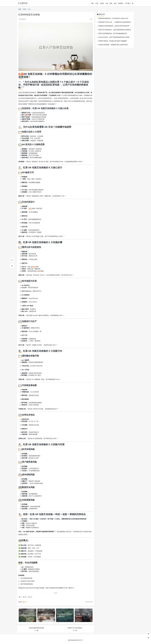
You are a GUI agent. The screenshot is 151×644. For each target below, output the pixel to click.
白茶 (107, 3)
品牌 (26, 115)
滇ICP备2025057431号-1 (76, 640)
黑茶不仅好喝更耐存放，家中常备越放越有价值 (113, 33)
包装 (25, 597)
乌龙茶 (102, 3)
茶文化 (33, 267)
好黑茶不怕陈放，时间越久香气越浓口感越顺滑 (113, 41)
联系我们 (121, 3)
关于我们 (128, 3)
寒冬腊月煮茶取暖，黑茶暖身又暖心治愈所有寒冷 (113, 45)
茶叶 (93, 3)
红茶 (97, 3)
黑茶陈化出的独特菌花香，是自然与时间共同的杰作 (114, 26)
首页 (20, 9)
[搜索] (133, 3)
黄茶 (111, 3)
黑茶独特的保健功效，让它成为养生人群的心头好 (113, 18)
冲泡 (39, 271)
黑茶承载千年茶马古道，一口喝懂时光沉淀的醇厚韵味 (115, 22)
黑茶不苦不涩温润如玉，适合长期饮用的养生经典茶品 (115, 30)
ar (20, 597)
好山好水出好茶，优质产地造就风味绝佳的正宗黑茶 (114, 37)
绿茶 (115, 3)
